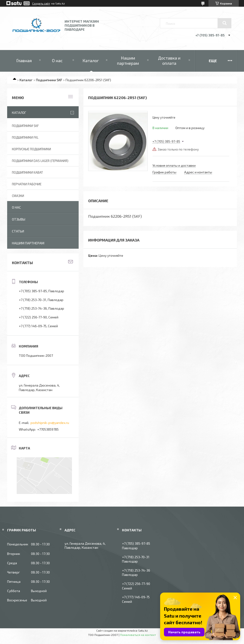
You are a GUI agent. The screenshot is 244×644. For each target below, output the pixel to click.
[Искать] (224, 23)
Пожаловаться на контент (138, 635)
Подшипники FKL (25, 137)
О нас (57, 60)
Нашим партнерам (128, 60)
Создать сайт (41, 3)
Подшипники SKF (49, 80)
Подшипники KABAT (27, 172)
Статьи (18, 231)
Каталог (91, 60)
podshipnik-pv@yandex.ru (50, 423)
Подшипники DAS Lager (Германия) (40, 161)
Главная (24, 60)
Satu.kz (143, 630)
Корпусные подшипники (31, 149)
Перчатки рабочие (27, 184)
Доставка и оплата (169, 60)
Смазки (18, 196)
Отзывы (19, 219)
